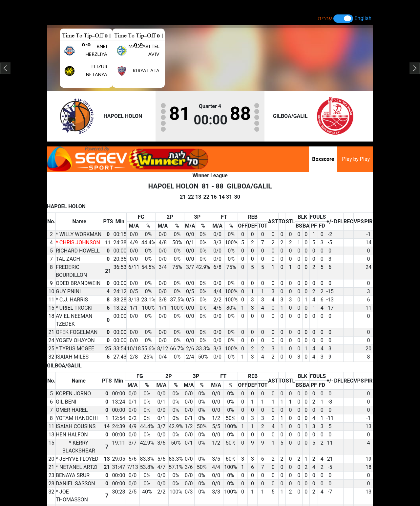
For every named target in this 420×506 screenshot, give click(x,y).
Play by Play (356, 159)
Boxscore (323, 159)
